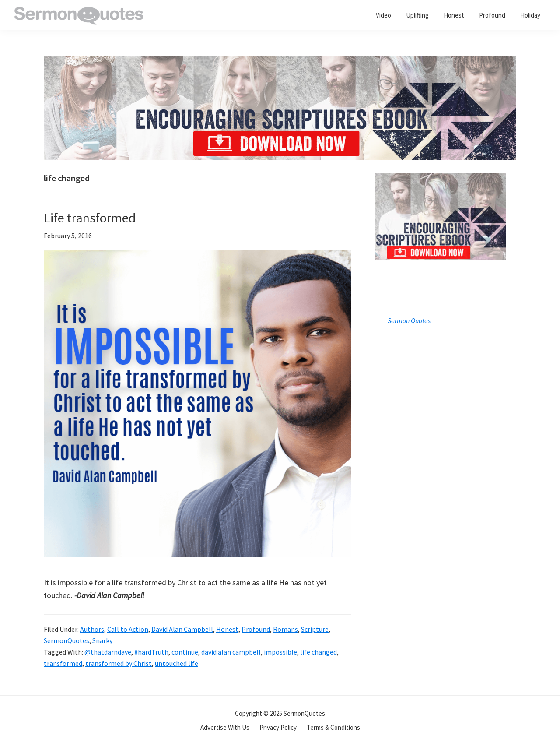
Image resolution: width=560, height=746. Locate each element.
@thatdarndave (108, 652)
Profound (256, 629)
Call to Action (128, 629)
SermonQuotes (66, 640)
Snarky (102, 640)
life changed (318, 652)
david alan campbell (231, 652)
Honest (227, 629)
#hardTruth (151, 652)
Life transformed (90, 218)
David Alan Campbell (182, 629)
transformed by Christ (119, 663)
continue (185, 652)
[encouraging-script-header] (280, 63)
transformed (63, 663)
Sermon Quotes (409, 320)
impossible (280, 652)
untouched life (177, 663)
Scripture (315, 629)
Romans (285, 629)
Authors (92, 629)
